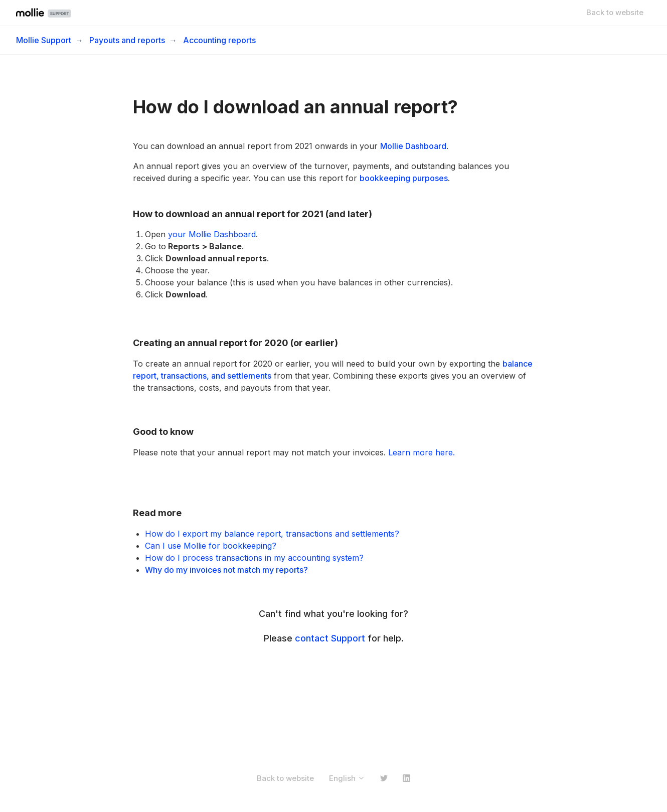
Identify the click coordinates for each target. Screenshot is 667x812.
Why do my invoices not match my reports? (226, 570)
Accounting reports (219, 40)
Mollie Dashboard (413, 146)
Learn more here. (422, 452)
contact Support (330, 638)
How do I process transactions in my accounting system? (254, 558)
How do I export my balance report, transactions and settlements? (272, 534)
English (347, 778)
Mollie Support (44, 40)
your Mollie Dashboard (212, 234)
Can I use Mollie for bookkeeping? (211, 546)
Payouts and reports (127, 40)
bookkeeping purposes (404, 178)
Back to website (615, 12)
